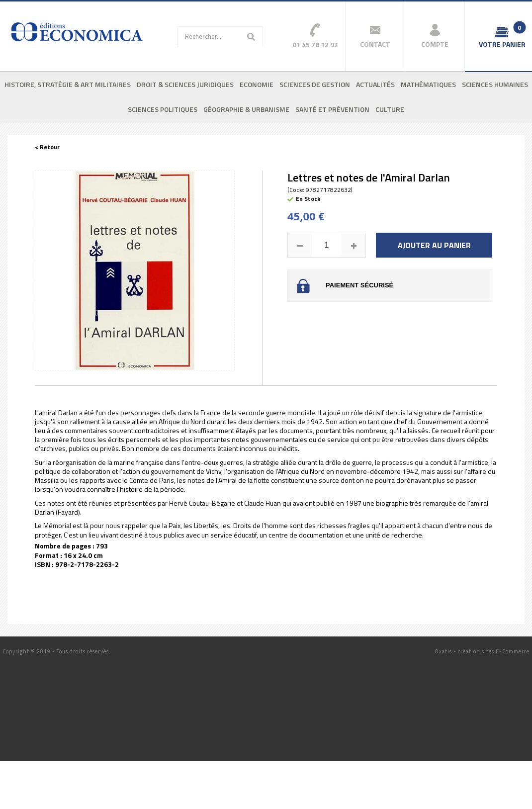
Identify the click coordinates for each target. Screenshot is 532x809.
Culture (390, 109)
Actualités (375, 84)
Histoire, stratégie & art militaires (68, 84)
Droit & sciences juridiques (185, 84)
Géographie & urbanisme (246, 109)
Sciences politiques (163, 109)
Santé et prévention (332, 109)
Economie (257, 84)
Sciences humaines (495, 84)
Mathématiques (428, 84)
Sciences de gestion (315, 84)
